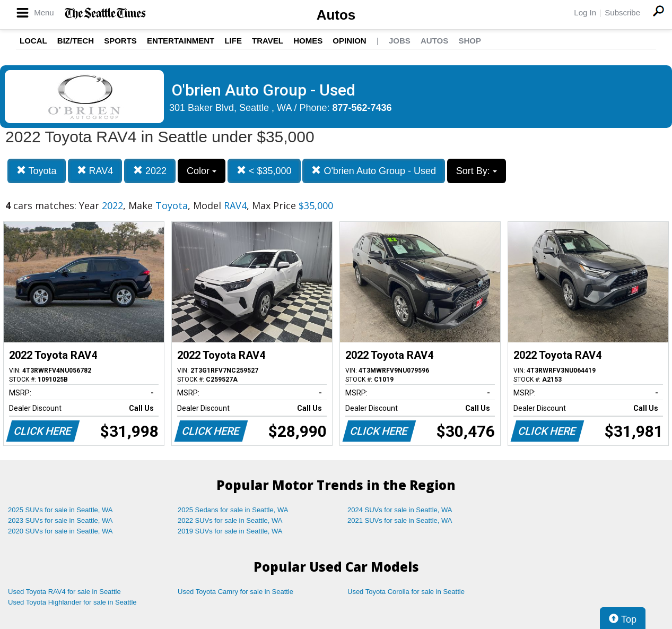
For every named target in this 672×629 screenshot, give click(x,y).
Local (33, 41)
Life (233, 41)
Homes (308, 41)
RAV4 (95, 171)
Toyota (37, 171)
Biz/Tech (76, 41)
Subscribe (622, 12)
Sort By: (477, 171)
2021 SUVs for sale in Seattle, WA (400, 520)
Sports (120, 41)
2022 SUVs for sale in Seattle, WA (230, 520)
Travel (268, 41)
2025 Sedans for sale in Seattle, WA (233, 510)
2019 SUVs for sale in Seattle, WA (230, 531)
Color (202, 171)
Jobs (400, 41)
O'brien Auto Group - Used (374, 171)
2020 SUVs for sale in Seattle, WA (60, 531)
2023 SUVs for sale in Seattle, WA (60, 520)
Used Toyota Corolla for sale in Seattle (406, 592)
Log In (585, 12)
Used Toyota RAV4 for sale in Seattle (64, 592)
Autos (336, 15)
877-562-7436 (362, 108)
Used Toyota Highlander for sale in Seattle (72, 602)
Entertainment (181, 41)
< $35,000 (264, 171)
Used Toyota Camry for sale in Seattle (235, 592)
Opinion (349, 41)
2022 (150, 171)
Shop (470, 41)
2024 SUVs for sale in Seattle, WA (400, 510)
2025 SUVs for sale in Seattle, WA (60, 510)
